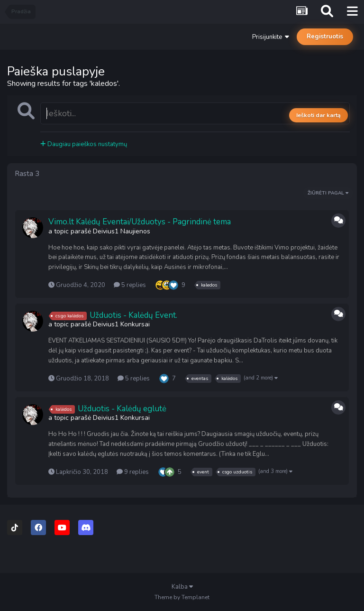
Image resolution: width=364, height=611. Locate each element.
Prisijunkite (271, 37)
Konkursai (135, 324)
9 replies (133, 472)
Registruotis (325, 37)
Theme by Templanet (182, 597)
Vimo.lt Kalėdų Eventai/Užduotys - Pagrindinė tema (140, 222)
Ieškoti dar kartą (318, 115)
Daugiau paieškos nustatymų (84, 144)
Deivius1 (106, 231)
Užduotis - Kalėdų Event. (133, 315)
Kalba (182, 587)
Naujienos (135, 231)
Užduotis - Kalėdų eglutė (122, 409)
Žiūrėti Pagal (328, 193)
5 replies (130, 285)
